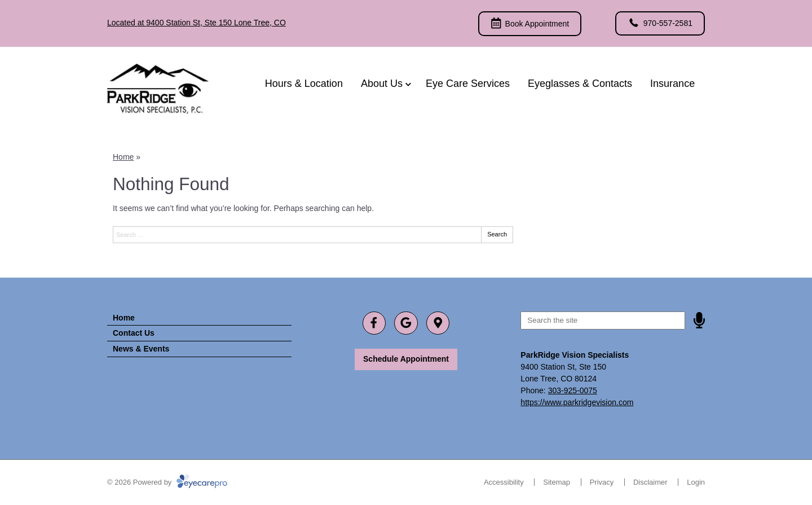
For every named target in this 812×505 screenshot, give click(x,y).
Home (123, 157)
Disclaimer (650, 482)
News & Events (141, 349)
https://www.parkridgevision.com (577, 402)
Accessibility (504, 482)
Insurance (672, 84)
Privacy (602, 482)
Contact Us (134, 333)
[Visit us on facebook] (374, 323)
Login (696, 482)
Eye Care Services (468, 84)
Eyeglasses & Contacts (580, 84)
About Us (382, 84)
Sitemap (557, 482)
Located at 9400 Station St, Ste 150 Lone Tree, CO (197, 23)
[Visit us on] (438, 323)
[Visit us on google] (406, 323)
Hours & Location (304, 84)
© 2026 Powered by (167, 482)
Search (497, 234)
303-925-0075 (573, 390)
